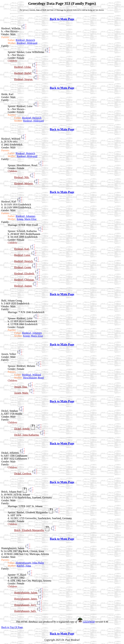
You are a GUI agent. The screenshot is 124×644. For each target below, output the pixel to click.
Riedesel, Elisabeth (24, 273)
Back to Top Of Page (12, 627)
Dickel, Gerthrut (23, 474)
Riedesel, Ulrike (23, 67)
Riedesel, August (23, 286)
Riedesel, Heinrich (25, 40)
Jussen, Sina (21, 387)
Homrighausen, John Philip (30, 563)
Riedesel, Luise (23, 255)
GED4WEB (89, 622)
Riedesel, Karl (22, 249)
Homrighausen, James (26, 599)
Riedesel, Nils (22, 177)
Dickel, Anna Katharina (27, 435)
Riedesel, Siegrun (24, 79)
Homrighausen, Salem (26, 593)
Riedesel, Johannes (26, 216)
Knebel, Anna (24, 566)
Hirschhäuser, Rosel (34, 378)
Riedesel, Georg (23, 267)
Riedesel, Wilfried (31, 375)
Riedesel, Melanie (24, 183)
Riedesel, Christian (24, 280)
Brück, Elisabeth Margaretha (29, 530)
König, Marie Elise (27, 219)
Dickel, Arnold (22, 429)
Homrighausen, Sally (25, 611)
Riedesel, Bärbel (23, 73)
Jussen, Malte (22, 393)
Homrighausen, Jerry (25, 605)
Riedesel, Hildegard (27, 43)
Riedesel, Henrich (24, 261)
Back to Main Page (62, 19)
